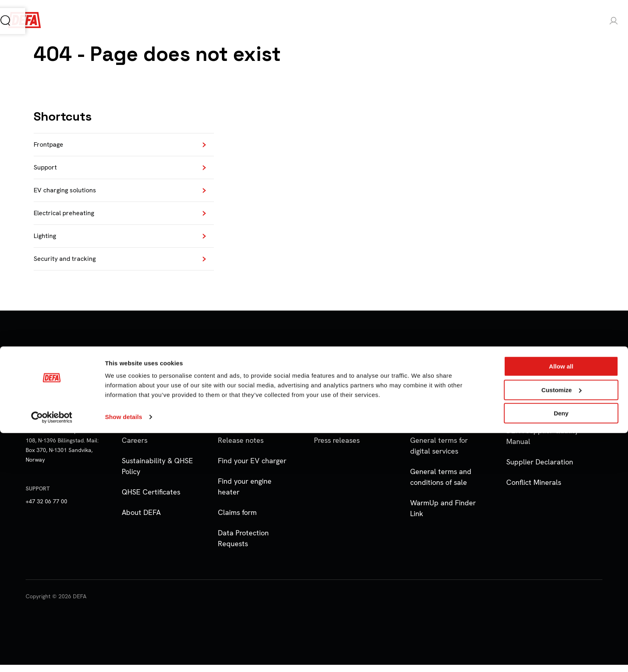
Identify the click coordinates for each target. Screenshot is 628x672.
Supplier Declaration (540, 469)
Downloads (332, 407)
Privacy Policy (432, 407)
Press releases (337, 447)
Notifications (238, 427)
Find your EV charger (252, 468)
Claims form (237, 520)
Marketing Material (345, 427)
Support (47, 169)
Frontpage (50, 145)
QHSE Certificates (151, 499)
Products (90, 21)
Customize (562, 629)
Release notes (241, 447)
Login (586, 21)
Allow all (561, 605)
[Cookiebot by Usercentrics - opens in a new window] (52, 656)
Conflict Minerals (534, 489)
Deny (561, 652)
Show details (124, 656)
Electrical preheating (67, 217)
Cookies (423, 427)
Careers (135, 447)
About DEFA (141, 520)
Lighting (46, 241)
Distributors (141, 427)
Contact (135, 407)
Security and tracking (68, 265)
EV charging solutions (68, 193)
